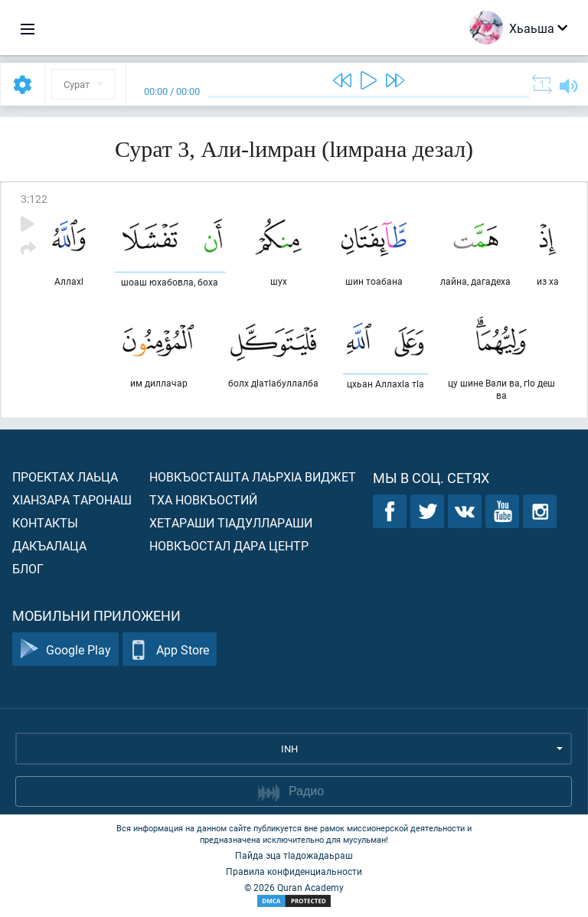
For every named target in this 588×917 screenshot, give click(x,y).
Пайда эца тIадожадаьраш (294, 855)
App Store (170, 649)
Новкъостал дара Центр (229, 545)
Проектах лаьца (65, 476)
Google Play (65, 649)
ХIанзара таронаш (72, 499)
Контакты (45, 522)
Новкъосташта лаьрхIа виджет (253, 476)
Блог (28, 568)
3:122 (34, 199)
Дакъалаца (49, 545)
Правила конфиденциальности (294, 871)
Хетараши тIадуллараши (231, 522)
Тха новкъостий (203, 499)
